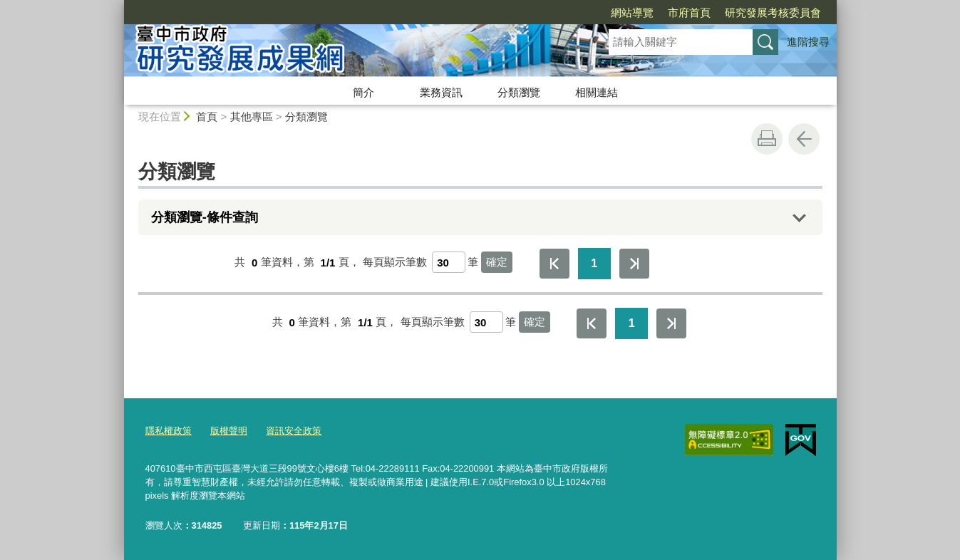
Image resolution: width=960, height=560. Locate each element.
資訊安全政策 (294, 431)
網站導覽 (550, 12)
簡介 (363, 92)
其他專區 (252, 116)
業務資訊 (441, 92)
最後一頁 (634, 264)
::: (118, 6)
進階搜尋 (808, 42)
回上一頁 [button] (804, 139)
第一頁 (554, 264)
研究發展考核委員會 (691, 12)
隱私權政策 (169, 431)
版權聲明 (229, 431)
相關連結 (597, 92)
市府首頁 (607, 12)
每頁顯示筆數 (395, 263)
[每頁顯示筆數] (449, 262)
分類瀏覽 (519, 92)
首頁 (207, 116)
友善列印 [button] (767, 139)
